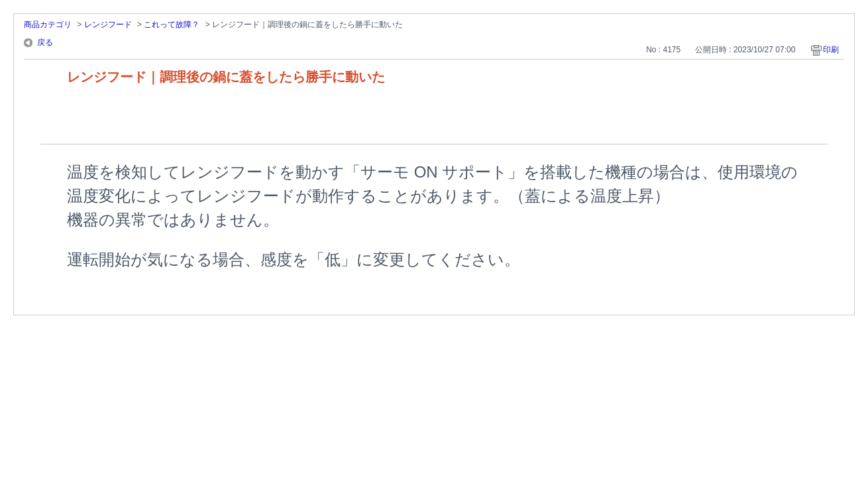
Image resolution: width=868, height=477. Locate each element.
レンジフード (108, 25)
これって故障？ (172, 25)
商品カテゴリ (48, 25)
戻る (45, 42)
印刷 (831, 50)
